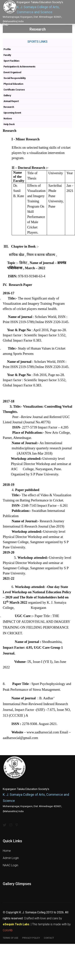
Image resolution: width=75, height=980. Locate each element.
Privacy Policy (31, 938)
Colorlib (8, 930)
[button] (4, 25)
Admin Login (11, 858)
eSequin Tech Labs (16, 924)
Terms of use (11, 938)
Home (7, 851)
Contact (49, 938)
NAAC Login (10, 865)
